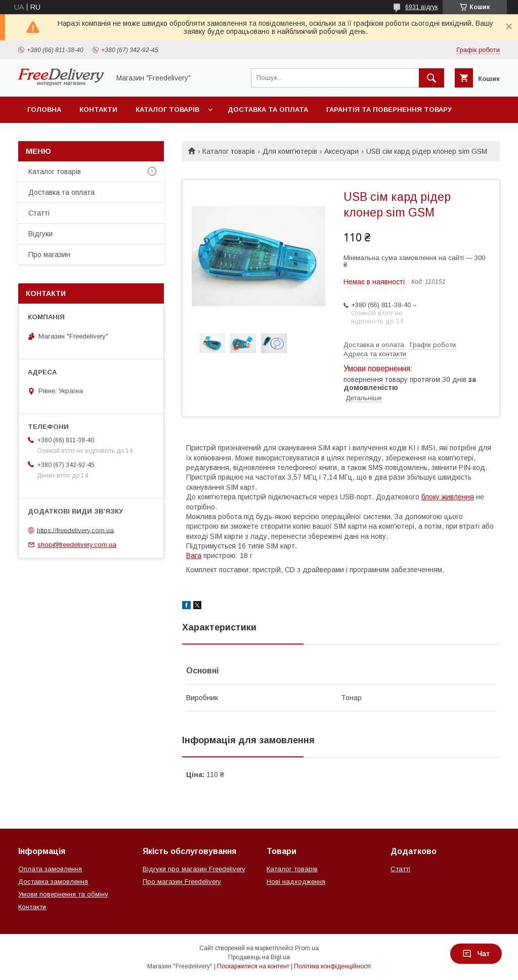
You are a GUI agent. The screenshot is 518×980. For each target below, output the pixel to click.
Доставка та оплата (268, 110)
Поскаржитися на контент (253, 966)
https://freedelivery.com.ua (75, 530)
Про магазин (49, 254)
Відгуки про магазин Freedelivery (194, 869)
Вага (194, 556)
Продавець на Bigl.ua (259, 957)
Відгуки (40, 234)
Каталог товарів (167, 110)
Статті (39, 213)
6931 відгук (421, 7)
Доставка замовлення (53, 882)
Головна (44, 110)
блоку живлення (448, 497)
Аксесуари (341, 151)
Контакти (98, 110)
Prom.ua (307, 948)
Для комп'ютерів (290, 151)
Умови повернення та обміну (63, 894)
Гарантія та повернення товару (389, 110)
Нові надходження (296, 882)
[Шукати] (431, 78)
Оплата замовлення (50, 869)
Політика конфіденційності (332, 966)
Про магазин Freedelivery (182, 882)
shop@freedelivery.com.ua (77, 545)
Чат (476, 954)
